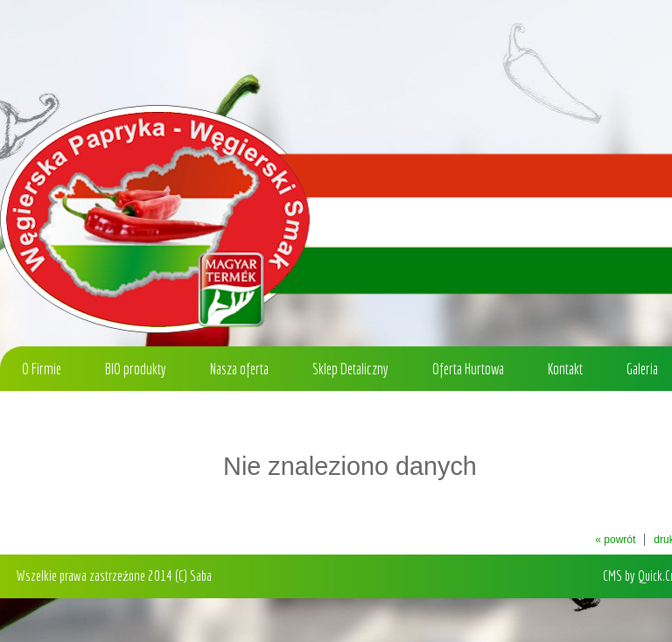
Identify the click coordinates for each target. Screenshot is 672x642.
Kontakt (565, 369)
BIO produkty (136, 369)
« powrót (615, 540)
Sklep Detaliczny (350, 369)
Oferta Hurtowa (468, 369)
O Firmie (42, 369)
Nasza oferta (239, 369)
